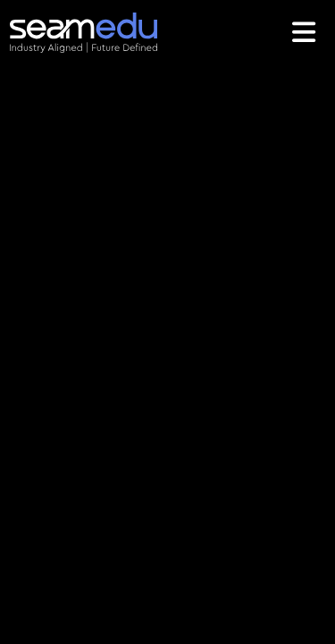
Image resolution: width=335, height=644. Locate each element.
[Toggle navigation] (306, 32)
